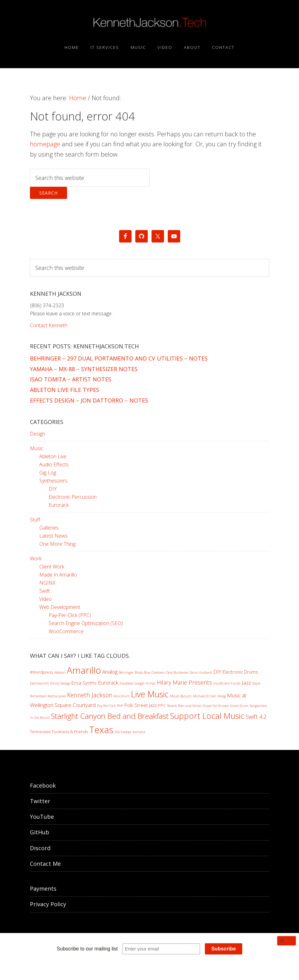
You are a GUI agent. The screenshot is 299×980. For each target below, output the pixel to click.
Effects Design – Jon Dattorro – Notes (89, 400)
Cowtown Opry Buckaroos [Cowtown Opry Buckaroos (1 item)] (170, 672)
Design (38, 434)
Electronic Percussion (73, 497)
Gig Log (48, 473)
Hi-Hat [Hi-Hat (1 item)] (151, 683)
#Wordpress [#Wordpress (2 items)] (41, 672)
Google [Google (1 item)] (139, 683)
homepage (45, 144)
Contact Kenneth (49, 325)
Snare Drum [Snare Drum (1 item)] (239, 706)
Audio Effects (54, 464)
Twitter (40, 801)
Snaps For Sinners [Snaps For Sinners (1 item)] (216, 706)
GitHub (40, 832)
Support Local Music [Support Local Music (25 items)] (207, 716)
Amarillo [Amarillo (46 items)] (84, 670)
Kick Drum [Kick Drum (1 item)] (122, 696)
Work (36, 558)
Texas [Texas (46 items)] (101, 730)
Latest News (53, 536)
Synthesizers (53, 481)
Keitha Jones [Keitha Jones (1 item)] (57, 696)
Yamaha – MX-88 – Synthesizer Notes (84, 369)
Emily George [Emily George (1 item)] (60, 683)
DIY (53, 489)
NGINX (47, 583)
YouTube (42, 817)
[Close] (287, 941)
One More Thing (57, 544)
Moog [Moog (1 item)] (222, 696)
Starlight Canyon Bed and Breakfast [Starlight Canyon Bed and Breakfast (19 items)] (110, 716)
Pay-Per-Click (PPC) (70, 615)
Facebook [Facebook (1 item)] (126, 683)
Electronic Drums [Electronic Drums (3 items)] (240, 672)
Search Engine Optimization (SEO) (86, 623)
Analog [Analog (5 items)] (110, 672)
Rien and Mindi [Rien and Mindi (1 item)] (190, 706)
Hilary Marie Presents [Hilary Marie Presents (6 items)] (184, 682)
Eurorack (59, 505)
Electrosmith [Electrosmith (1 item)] (39, 683)
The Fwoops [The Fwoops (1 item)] (123, 732)
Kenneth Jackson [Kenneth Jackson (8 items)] (90, 695)
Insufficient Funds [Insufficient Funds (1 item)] (227, 683)
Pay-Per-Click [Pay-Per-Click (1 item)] (106, 706)
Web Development (60, 607)
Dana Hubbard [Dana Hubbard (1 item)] (201, 672)
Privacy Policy (48, 904)
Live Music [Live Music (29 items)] (150, 694)
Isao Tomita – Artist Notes (71, 379)
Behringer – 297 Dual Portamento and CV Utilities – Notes (119, 358)
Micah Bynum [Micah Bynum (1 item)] (181, 696)
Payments (43, 888)
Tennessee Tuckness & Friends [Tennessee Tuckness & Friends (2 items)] (59, 732)
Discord (40, 848)
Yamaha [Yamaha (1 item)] (139, 732)
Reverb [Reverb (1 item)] (172, 706)
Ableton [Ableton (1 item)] (60, 672)
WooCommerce (66, 631)
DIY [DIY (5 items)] (217, 672)
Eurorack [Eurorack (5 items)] (108, 683)
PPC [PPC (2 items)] (162, 705)
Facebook (43, 785)
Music (37, 448)
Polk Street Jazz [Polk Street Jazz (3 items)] (141, 705)
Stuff (35, 520)
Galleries (49, 528)
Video (46, 599)
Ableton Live (53, 456)
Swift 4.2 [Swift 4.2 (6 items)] (256, 717)
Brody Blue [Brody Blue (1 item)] (142, 672)
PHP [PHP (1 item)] (120, 706)
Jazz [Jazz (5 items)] (246, 683)
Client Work (52, 567)
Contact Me (45, 864)
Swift (45, 591)
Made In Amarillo (58, 575)
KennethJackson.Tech (149, 23)
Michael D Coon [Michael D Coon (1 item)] (205, 696)
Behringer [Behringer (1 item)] (126, 672)
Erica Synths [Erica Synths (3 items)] (84, 683)
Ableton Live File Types (65, 390)
